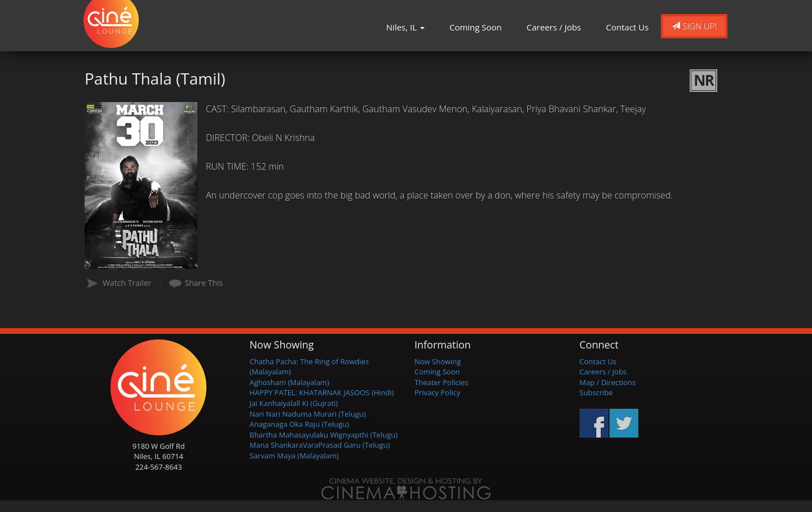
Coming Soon (476, 27)
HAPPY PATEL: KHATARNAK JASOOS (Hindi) (322, 392)
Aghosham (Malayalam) (290, 382)
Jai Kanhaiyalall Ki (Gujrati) (294, 403)
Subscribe (596, 392)
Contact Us (628, 27)
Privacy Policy (437, 392)
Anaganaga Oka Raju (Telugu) (299, 424)
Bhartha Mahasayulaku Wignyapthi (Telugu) (324, 435)
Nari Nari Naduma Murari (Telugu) (308, 414)
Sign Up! (694, 26)
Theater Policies (442, 382)
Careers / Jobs (554, 27)
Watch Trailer (127, 283)
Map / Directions (608, 382)
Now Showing (438, 361)
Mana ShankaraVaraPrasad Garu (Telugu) (320, 445)
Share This (204, 283)
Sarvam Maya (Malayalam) (294, 456)
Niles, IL (405, 27)
